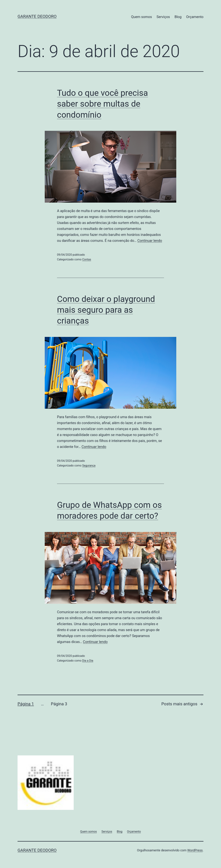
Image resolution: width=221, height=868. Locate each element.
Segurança (89, 466)
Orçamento (195, 17)
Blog (178, 17)
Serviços (163, 17)
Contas (87, 259)
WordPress (195, 850)
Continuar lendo (150, 241)
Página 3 (59, 704)
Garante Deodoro (37, 16)
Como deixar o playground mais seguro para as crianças (106, 310)
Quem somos (141, 17)
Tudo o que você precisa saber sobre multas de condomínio (102, 104)
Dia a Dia (88, 661)
